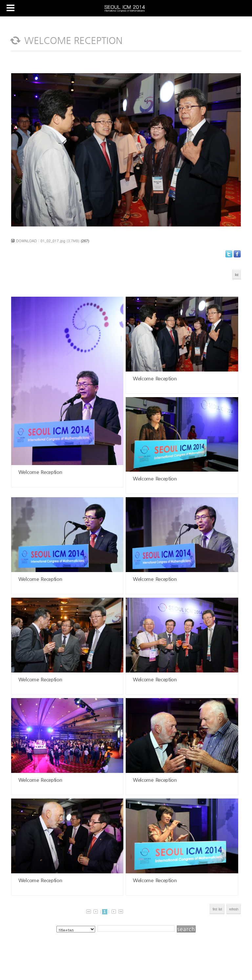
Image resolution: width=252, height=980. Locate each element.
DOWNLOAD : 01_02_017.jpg (41, 241)
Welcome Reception (39, 472)
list (237, 275)
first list (217, 909)
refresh (234, 909)
